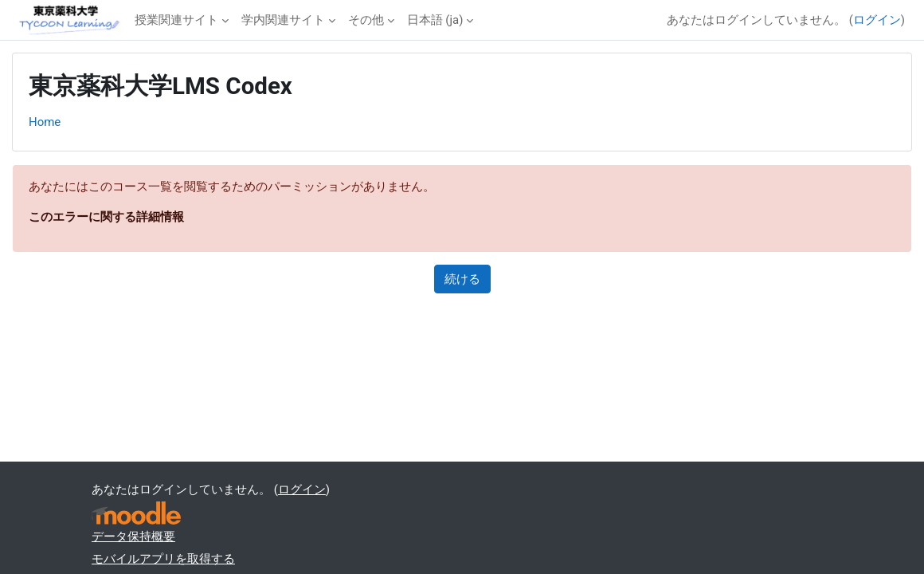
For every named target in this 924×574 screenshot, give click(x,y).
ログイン (877, 20)
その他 (366, 20)
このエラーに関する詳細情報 (106, 217)
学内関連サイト (283, 20)
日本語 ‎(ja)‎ (435, 20)
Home (45, 122)
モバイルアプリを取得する (163, 559)
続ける (462, 279)
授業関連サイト (176, 20)
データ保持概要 (133, 537)
